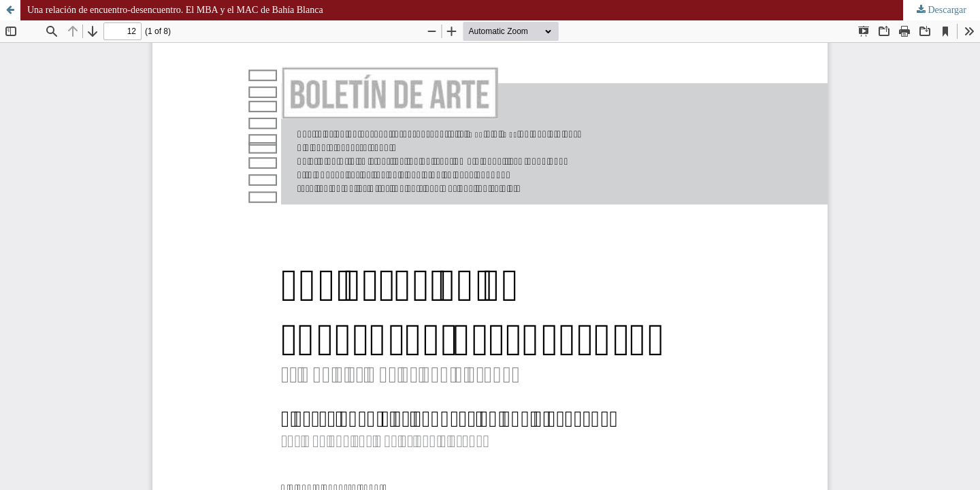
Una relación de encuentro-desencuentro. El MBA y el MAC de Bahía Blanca (175, 10)
